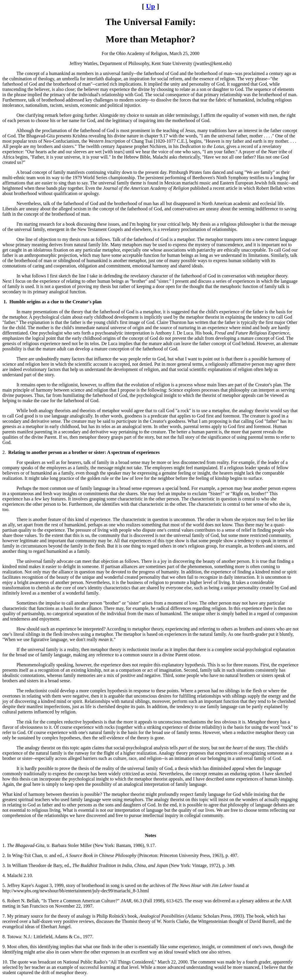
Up (151, 6)
